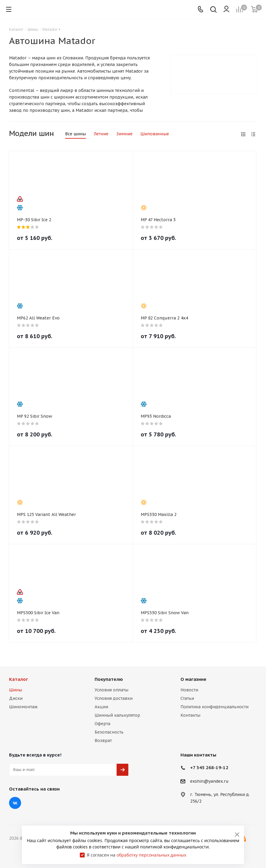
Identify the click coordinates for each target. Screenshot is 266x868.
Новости (189, 690)
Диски (16, 698)
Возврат (103, 741)
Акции (101, 707)
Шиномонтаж (23, 707)
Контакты (190, 715)
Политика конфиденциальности (214, 707)
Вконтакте (15, 803)
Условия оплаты (111, 690)
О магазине (193, 679)
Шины (16, 690)
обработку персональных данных (151, 855)
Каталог (19, 679)
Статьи (187, 698)
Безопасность (109, 732)
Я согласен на (136, 855)
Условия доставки (114, 698)
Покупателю (109, 679)
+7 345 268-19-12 (209, 767)
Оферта (102, 724)
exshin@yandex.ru (209, 781)
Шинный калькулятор (117, 715)
